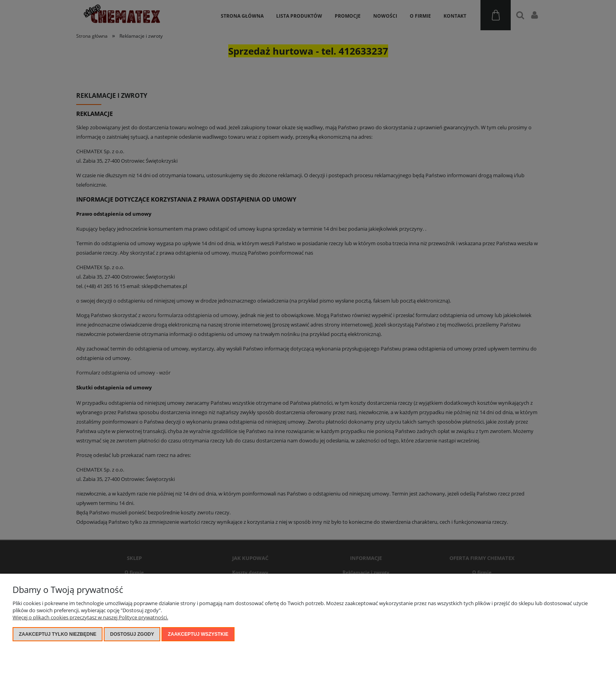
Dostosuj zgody (132, 634)
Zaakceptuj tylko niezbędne (58, 634)
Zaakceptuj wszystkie (198, 634)
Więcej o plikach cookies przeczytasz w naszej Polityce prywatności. (90, 617)
